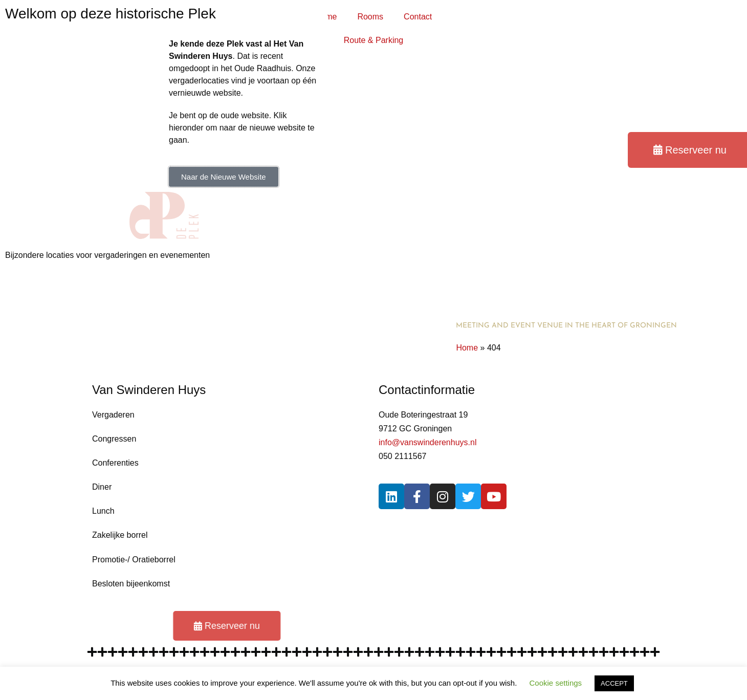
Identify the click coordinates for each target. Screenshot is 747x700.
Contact (418, 17)
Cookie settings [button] (556, 683)
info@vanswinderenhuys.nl (427, 442)
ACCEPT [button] (614, 683)
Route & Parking (374, 40)
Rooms (370, 17)
